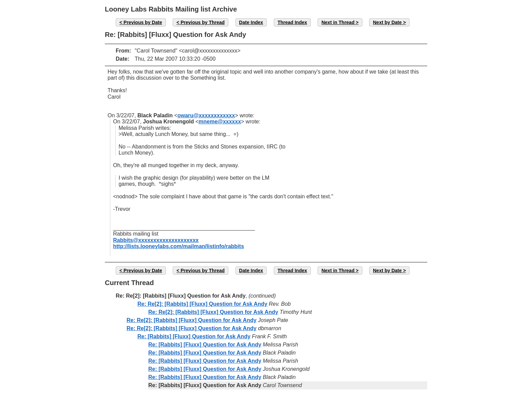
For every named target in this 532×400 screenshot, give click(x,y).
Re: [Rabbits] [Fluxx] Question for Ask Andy (194, 336)
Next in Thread (338, 22)
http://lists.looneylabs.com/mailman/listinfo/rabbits (178, 246)
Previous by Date (143, 22)
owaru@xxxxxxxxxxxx (206, 115)
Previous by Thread (203, 22)
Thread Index (292, 22)
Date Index (251, 22)
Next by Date (387, 22)
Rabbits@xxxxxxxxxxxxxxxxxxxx (156, 240)
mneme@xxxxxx (220, 122)
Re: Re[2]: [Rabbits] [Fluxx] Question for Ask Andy (202, 304)
